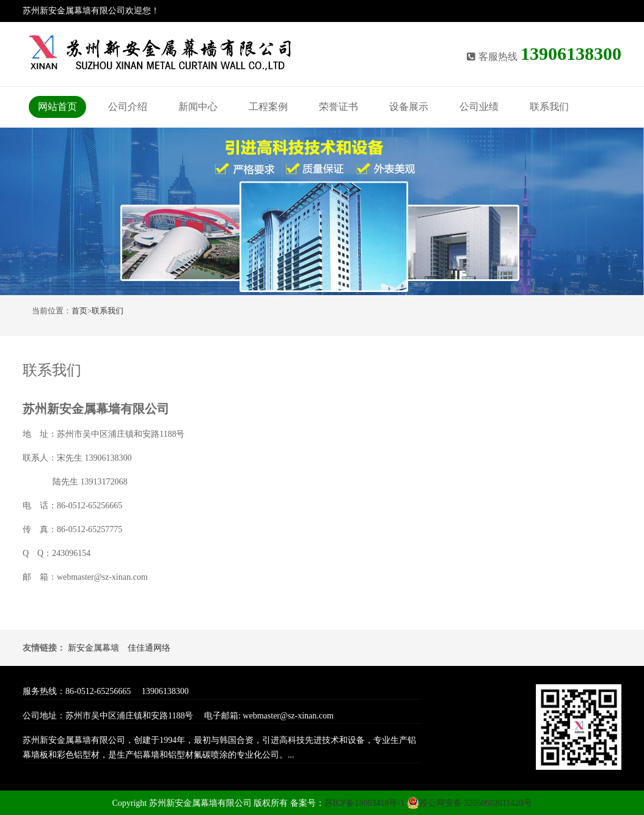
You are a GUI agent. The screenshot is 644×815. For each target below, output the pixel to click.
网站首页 (57, 107)
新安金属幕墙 (93, 648)
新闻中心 (198, 107)
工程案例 (268, 107)
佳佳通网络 (149, 648)
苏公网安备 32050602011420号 (470, 803)
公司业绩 (479, 107)
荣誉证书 (338, 107)
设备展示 (409, 107)
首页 (79, 311)
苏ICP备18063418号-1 (366, 803)
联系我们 (549, 107)
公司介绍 (128, 107)
